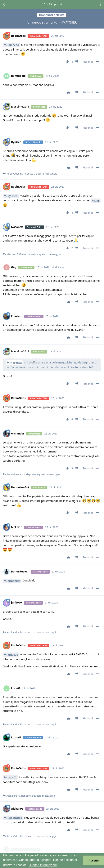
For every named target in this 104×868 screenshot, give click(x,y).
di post (52, 4)
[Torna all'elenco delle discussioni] (4, 4)
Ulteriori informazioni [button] (43, 865)
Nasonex (16, 363)
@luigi (96, 201)
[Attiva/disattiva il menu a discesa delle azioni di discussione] (100, 4)
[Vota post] (68, 62)
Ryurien (13, 196)
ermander (14, 581)
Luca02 (12, 777)
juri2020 (13, 655)
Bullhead (13, 45)
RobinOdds (15, 818)
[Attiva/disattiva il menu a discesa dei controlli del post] (98, 62)
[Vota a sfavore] (78, 62)
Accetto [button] (94, 861)
